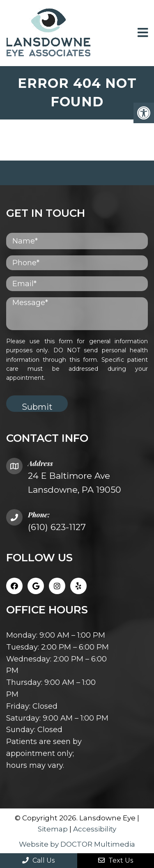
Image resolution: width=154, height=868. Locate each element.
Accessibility (95, 829)
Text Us (116, 860)
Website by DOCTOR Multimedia (77, 844)
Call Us (38, 860)
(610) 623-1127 (57, 527)
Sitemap (53, 829)
